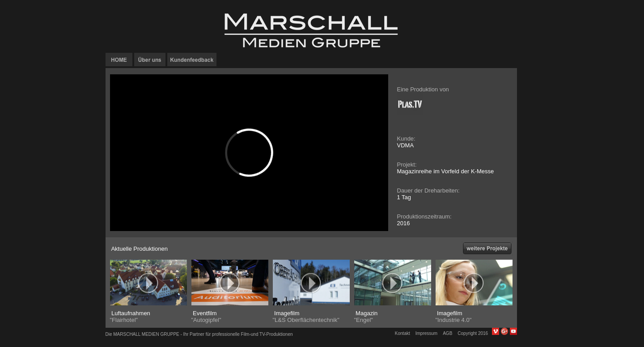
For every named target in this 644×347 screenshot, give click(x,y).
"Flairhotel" (124, 320)
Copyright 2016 (475, 333)
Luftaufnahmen (130, 313)
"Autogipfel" (206, 320)
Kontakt (402, 333)
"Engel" (364, 320)
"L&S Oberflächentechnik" (306, 320)
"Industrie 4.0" (454, 320)
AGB (447, 333)
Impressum (426, 333)
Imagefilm (286, 313)
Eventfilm (204, 313)
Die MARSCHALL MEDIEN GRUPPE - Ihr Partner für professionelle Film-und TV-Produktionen (199, 334)
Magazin (366, 313)
